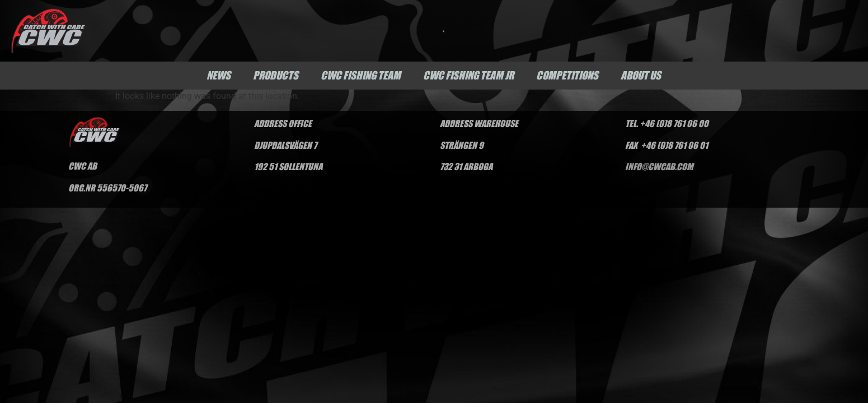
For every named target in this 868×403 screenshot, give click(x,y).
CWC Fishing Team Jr (468, 75)
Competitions (567, 75)
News (219, 75)
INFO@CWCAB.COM (659, 166)
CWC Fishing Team (361, 75)
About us (641, 75)
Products (276, 75)
